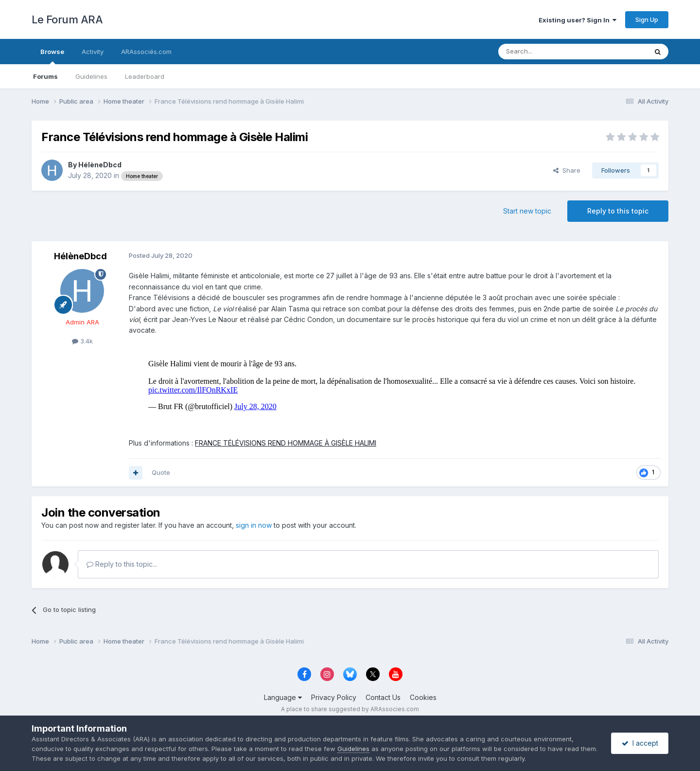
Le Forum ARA (67, 19)
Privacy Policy (334, 697)
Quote (161, 472)
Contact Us (383, 697)
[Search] (548, 52)
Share (567, 170)
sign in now (254, 525)
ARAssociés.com (146, 52)
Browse (52, 56)
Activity (93, 52)
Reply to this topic (618, 211)
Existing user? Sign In (577, 20)
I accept (640, 743)
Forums (45, 76)
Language (283, 697)
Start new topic (527, 211)
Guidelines (91, 76)
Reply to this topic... (122, 564)
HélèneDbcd (100, 165)
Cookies (423, 697)
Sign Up (647, 19)
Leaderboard (145, 76)
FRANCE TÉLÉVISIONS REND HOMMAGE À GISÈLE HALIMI (286, 443)
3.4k (82, 341)
